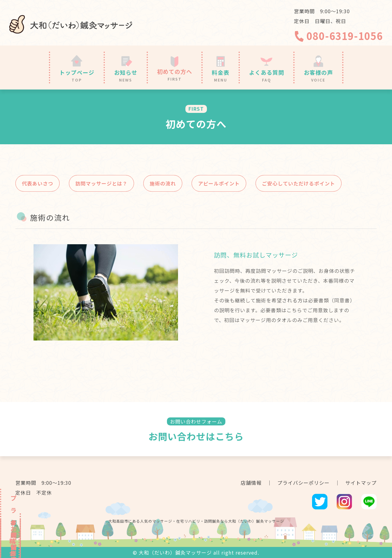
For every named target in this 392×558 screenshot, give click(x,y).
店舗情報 (251, 483)
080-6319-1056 (338, 36)
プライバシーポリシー (303, 483)
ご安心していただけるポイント (299, 183)
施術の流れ (163, 183)
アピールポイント (219, 183)
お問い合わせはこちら (196, 436)
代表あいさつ (38, 183)
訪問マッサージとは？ (101, 183)
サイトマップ (361, 483)
